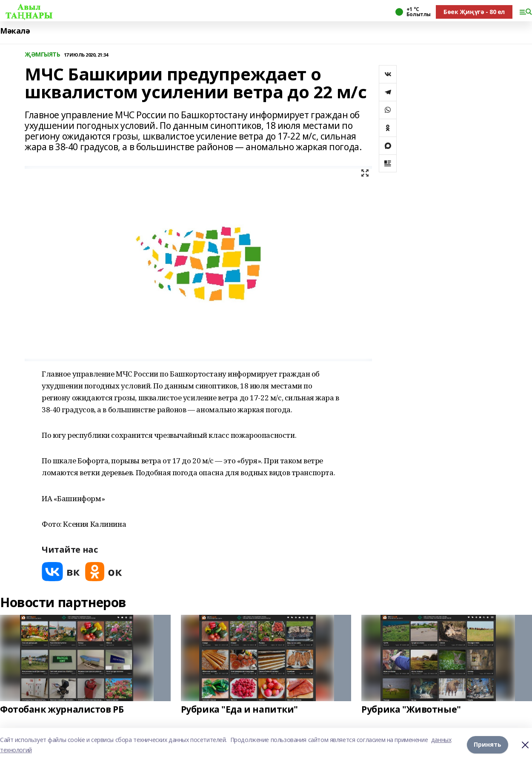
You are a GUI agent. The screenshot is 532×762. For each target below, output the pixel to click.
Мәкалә (15, 31)
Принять (488, 745)
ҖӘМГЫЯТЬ (43, 55)
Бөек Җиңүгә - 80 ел (474, 12)
